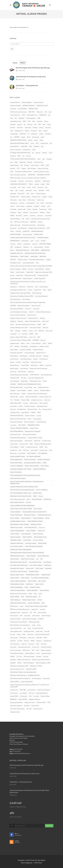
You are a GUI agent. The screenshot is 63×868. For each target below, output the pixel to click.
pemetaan (40, 121)
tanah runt (42, 528)
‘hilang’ (19, 634)
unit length (13, 181)
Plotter (12, 272)
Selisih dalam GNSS (16, 403)
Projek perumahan (15, 619)
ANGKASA (33, 222)
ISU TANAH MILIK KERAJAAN (19, 565)
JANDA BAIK (34, 256)
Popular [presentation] (15, 63)
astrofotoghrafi (31, 203)
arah (19, 187)
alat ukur (30, 124)
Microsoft (44, 644)
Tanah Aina (30, 634)
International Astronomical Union (41, 219)
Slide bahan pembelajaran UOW (19, 666)
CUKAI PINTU (27, 540)
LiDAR (41, 447)
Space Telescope (15, 394)
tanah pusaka (14, 638)
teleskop (35, 128)
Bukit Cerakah (14, 368)
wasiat (33, 625)
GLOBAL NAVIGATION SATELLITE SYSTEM (23, 238)
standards (21, 181)
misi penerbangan (29, 353)
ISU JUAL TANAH (38, 540)
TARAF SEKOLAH (15, 600)
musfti (29, 187)
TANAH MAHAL (44, 590)
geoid (42, 137)
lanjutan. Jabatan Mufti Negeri (19, 337)
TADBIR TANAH (46, 575)
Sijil (22, 165)
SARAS (12, 216)
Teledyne (42, 212)
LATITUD (18, 231)
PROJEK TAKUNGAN (44, 460)
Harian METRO (23, 699)
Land (50, 112)
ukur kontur (14, 406)
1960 (23, 115)
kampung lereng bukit (24, 647)
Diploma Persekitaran (24, 306)
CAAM (22, 447)
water (32, 241)
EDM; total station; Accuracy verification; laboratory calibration (28, 178)
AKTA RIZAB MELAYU (31, 528)
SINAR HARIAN (15, 597)
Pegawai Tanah (34, 428)
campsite (43, 609)
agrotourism (35, 609)
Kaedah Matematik (16, 278)
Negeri (46, 131)
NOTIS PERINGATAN (16, 460)
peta (35, 387)
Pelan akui (26, 450)
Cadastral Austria (38, 102)
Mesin (29, 137)
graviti (28, 219)
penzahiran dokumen (16, 706)
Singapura (26, 247)
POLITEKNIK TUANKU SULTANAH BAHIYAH (23, 672)
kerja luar (43, 340)
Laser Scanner (34, 212)
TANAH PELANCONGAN (17, 590)
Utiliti (31, 444)
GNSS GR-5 (32, 112)
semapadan (13, 334)
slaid (36, 287)
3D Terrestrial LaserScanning (18, 112)
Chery (39, 625)
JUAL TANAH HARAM (17, 546)
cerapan (22, 190)
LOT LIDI (28, 502)
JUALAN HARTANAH (34, 603)
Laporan (20, 124)
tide (51, 143)
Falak (44, 124)
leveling (37, 184)
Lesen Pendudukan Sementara (19, 312)
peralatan (37, 206)
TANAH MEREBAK (38, 518)
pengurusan (14, 287)
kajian (12, 190)
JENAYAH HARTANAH (17, 543)
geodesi (30, 140)
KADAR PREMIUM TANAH (35, 521)
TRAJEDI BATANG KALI (44, 515)
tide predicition (15, 146)
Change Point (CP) (43, 275)
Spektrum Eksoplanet (32, 397)
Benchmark (20, 275)
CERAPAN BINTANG (37, 231)
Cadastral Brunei (15, 102)
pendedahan (27, 244)
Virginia (24, 168)
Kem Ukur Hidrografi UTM (36, 378)
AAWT (39, 324)
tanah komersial (38, 709)
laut (36, 331)
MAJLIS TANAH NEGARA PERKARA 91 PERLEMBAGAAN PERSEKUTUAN (27, 483)
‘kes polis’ (46, 657)
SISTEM (40, 600)
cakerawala (28, 128)
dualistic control (44, 346)
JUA (37, 559)
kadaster (13, 128)
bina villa (47, 631)
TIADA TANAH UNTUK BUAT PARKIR (21, 509)
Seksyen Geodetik (15, 269)
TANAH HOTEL (39, 584)
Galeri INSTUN (39, 269)
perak (34, 150)
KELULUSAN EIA (37, 499)
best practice (29, 181)
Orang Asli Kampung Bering (18, 438)
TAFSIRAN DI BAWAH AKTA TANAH (21, 469)
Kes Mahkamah (22, 228)
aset (25, 628)
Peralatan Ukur (36, 197)
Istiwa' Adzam (14, 350)
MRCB (32, 641)
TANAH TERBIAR (31, 531)
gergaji (23, 137)
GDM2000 (36, 340)
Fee (40, 409)
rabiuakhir (41, 190)
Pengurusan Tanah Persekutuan (38, 368)
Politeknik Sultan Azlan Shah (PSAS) (20, 293)
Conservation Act (15, 115)
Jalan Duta (13, 647)
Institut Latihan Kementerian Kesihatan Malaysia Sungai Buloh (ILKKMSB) (31, 266)
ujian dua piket (44, 403)
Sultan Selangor (46, 616)
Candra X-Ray (14, 397)
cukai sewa (28, 309)
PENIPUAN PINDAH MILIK (18, 603)
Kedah (12, 362)
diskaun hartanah (46, 650)
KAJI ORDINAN (42, 453)
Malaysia (26, 212)
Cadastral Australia (16, 106)
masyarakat (48, 216)
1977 (18, 168)
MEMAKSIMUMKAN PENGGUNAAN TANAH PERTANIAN (27, 553)
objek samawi (34, 403)
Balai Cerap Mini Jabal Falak (18, 419)
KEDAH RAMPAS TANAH (18, 457)
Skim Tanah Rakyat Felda (42, 634)
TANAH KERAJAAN (43, 556)
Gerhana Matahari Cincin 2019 (19, 328)
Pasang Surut (43, 209)
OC (40, 597)
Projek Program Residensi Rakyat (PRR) (36, 606)
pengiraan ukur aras (37, 400)
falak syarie (13, 200)
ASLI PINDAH (47, 562)
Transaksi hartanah (38, 628)
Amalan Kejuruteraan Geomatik (19, 375)
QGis (35, 594)
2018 (50, 209)
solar (43, 159)
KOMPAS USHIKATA (29, 106)
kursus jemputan (36, 343)
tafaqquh (49, 159)
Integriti (48, 260)
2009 (19, 156)
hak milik (29, 709)
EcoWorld (41, 619)
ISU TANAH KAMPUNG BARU (40, 578)
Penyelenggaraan (31, 118)
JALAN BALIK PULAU (35, 562)
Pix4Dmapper (24, 356)
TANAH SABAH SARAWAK (18, 581)
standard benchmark (32, 447)
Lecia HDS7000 (22, 109)
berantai (43, 241)
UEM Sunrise (26, 650)
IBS (35, 613)
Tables (20, 212)
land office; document (36, 356)
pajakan (30, 390)
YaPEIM (12, 657)
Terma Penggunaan (27, 863)
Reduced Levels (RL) (30, 275)
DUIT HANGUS (32, 453)
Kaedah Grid (38, 290)
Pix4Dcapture (14, 356)
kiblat (16, 162)
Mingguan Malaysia (34, 699)
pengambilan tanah (16, 121)
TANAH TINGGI (15, 534)
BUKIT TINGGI (24, 256)
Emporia (26, 641)
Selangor (46, 356)
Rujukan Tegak (26, 400)
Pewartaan (13, 228)
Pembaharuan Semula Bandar (19, 622)
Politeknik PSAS (15, 378)
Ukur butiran (32, 200)
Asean (12, 324)
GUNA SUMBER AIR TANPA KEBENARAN (22, 506)
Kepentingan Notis (42, 406)
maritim (41, 134)
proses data (49, 203)
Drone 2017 (21, 194)
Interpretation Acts (32, 115)
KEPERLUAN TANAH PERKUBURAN (21, 550)
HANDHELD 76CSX (42, 106)
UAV (28, 194)
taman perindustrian (16, 628)
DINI (48, 184)
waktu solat (45, 321)
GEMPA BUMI (14, 256)
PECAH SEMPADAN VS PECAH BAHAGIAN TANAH (25, 475)
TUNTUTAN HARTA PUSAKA (19, 572)
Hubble (23, 394)
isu (31, 247)
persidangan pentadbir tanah (18, 290)
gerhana (38, 153)
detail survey (41, 200)
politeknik (36, 146)
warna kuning (28, 387)
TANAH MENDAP (15, 512)
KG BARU (13, 384)
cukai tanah (36, 309)
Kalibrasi (27, 165)
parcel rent (13, 372)
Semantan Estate (46, 653)
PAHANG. (13, 260)
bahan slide (46, 678)
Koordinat (48, 134)
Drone (33, 194)
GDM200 (17, 137)
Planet (30, 419)
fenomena (40, 187)
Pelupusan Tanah (22, 260)
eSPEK (35, 496)
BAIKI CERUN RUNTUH (17, 502)
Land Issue (48, 365)
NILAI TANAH (38, 509)
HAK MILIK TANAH (31, 543)
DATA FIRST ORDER (45, 244)
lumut (32, 143)
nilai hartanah (36, 616)
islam (24, 187)
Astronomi (20, 128)
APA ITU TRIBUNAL (42, 490)
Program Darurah (33, 318)
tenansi (36, 390)
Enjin (12, 118)
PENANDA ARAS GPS (16, 253)
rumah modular (42, 613)
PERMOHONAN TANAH (17, 556)
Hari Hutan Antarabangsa (17, 709)
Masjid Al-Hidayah (38, 350)
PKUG (12, 231)
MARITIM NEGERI (16, 234)
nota (12, 162)
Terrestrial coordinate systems (24, 172)
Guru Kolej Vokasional (41, 296)
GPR (39, 124)
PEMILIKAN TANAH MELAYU (19, 562)
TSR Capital (23, 638)
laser (46, 447)
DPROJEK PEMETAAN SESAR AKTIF (35, 253)
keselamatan (36, 137)
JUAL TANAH (22, 425)
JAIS (30, 696)
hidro (37, 334)
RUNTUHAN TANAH (16, 463)
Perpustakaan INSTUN (17, 309)
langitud (45, 197)
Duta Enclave (35, 706)
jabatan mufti (22, 209)
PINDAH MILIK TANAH (29, 600)
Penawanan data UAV (16, 353)
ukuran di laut (22, 200)
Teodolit (48, 269)
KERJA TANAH (42, 543)
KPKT (45, 638)
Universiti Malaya (15, 219)
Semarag (42, 318)
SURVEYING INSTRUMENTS (18, 184)
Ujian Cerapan (35, 165)
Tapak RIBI (23, 690)
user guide (13, 187)
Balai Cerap (14, 453)
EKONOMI (48, 568)
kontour (13, 275)
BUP (48, 228)
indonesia (13, 156)
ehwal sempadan (27, 234)
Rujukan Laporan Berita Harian (41, 660)
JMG (12, 247)
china (39, 159)
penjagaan (29, 206)
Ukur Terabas (26, 299)
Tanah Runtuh (28, 441)
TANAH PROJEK (31, 556)
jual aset (13, 634)
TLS (11, 400)
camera (31, 331)
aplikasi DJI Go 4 (41, 353)
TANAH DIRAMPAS (32, 590)
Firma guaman (14, 616)
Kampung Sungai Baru (16, 702)
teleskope (18, 331)
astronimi (22, 203)
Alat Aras (31, 269)
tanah (28, 343)
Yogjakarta (13, 321)
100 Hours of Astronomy (21, 222)
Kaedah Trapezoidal (39, 278)
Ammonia (13, 409)
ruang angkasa (37, 419)
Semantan (27, 706)
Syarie (49, 124)
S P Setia (20, 641)
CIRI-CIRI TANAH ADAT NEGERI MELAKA (22, 490)
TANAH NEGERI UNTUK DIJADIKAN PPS (34, 512)
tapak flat (13, 641)
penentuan (25, 334)
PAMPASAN (47, 565)
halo (46, 187)
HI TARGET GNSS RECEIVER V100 (20, 153)
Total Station (46, 181)
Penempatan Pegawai (16, 422)
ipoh (42, 146)
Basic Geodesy (32, 168)
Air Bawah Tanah (15, 412)
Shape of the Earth (43, 168)
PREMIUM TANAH (36, 524)
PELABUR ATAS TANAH (17, 568)
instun (34, 187)
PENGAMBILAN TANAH (17, 584)
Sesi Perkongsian (37, 678)
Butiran (27, 131)
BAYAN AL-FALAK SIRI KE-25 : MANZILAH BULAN (25, 675)
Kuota (37, 650)
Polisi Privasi (38, 863)
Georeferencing (38, 162)
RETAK (47, 518)
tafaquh (43, 206)
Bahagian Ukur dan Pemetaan (37, 228)
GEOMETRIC (32, 175)
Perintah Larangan (30, 406)
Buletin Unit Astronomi (24, 660)
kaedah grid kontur (44, 387)
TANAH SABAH (32, 581)
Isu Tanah (18, 362)
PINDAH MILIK (37, 493)
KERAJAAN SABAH (31, 597)
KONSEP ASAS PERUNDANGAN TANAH (29, 384)
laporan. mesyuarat (16, 150)
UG (25, 124)
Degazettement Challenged (33, 431)
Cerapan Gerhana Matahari (18, 315)
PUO (31, 146)
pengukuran (18, 247)
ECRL (24, 634)
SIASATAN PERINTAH (39, 469)
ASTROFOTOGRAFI (43, 238)
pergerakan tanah (15, 613)
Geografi (30, 162)
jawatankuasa (27, 150)
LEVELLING (24, 146)
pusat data (27, 616)
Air (29, 134)
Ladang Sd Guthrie (46, 647)
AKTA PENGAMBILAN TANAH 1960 (21, 493)
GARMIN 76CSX (33, 109)
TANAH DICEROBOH (16, 587)
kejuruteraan (14, 203)
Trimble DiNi (30, 272)
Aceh (37, 263)
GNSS (25, 121)
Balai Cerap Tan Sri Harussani (18, 594)
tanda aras (47, 400)
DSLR (42, 203)
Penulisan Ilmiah (41, 702)
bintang (40, 222)
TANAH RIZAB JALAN (40, 537)
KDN (43, 603)
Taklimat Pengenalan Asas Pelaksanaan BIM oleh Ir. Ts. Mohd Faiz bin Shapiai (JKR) (30, 686)
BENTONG (43, 256)
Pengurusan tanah (30, 702)
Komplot (39, 657)
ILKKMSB (13, 306)
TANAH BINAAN (26, 534)
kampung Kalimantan (42, 693)
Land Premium (14, 359)
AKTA (39, 412)
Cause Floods (14, 444)
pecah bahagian (22, 390)
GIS (46, 112)
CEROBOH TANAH (16, 540)
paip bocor (25, 613)
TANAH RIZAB (14, 559)
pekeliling (13, 660)
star (23, 156)
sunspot (39, 416)
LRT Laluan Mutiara (29, 657)
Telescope (45, 328)
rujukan (12, 206)
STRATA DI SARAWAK (17, 466)
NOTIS (26, 587)
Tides (12, 172)
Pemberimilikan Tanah (16, 387)
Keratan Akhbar (45, 696)
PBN (39, 118)
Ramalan (35, 209)
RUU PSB (39, 638)
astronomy (40, 216)
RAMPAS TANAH (35, 587)
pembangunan (34, 346)
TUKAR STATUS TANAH (27, 559)
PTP (11, 346)
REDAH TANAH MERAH (32, 466)
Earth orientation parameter (18, 175)
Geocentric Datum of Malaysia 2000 (21, 340)
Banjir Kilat (37, 441)
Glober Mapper (15, 165)
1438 (48, 190)
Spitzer (22, 397)
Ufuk (50, 450)
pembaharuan (47, 641)
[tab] (15, 63)
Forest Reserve (44, 359)
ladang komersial (15, 712)
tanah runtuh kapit (16, 650)
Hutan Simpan (22, 372)
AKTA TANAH (45, 466)
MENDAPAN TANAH (34, 425)
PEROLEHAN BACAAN (23, 250)
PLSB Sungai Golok (34, 622)
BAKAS (24, 269)
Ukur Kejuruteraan (16, 299)
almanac (29, 156)
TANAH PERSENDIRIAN (17, 531)
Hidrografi (21, 118)
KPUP (42, 165)
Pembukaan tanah (29, 631)
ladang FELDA (14, 696)
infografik (13, 663)
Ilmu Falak (19, 216)
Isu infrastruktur (15, 644)
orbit (20, 450)
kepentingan (24, 346)
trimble (43, 184)
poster (40, 594)
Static (44, 290)
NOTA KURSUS (15, 682)
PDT (21, 616)
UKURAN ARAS (38, 234)
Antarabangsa (14, 134)
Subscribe (49, 826)
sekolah (19, 244)
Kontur (30, 290)
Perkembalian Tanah (35, 381)
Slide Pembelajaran (29, 663)
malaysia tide (44, 143)
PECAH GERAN (15, 518)
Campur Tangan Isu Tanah (35, 438)
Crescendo (31, 644)
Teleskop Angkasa (45, 390)
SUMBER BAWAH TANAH (18, 521)
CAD (49, 702)
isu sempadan (23, 693)
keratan (47, 247)
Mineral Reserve (15, 365)
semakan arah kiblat (25, 350)
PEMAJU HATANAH (30, 460)
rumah (21, 606)
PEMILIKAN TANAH (30, 515)
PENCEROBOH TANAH (32, 575)
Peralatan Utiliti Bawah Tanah (43, 444)
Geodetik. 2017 (15, 197)
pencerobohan (31, 690)
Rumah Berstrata (41, 422)
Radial (49, 290)
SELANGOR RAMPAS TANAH (33, 463)
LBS (33, 650)
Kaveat (45, 381)
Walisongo (23, 162)
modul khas (30, 287)
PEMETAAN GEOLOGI (17, 416)
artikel (30, 594)
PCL (35, 124)
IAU (11, 222)
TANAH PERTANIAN (16, 515)
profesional (22, 287)
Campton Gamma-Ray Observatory (37, 394)
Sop (49, 115)
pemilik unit (14, 450)
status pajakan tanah (16, 631)
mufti (49, 206)
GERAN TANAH (15, 578)
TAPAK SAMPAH (27, 537)
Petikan (20, 663)
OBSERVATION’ (45, 250)
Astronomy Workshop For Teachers (26, 324)
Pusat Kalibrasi (14, 447)
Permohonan (41, 225)
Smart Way (26, 362)
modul (44, 343)
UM (23, 219)
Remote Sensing (41, 194)
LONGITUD (26, 231)
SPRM (45, 463)
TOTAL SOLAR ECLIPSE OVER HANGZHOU (23, 159)
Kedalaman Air (19, 131)
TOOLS (31, 184)
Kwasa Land (31, 638)
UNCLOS (41, 331)
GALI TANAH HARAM (36, 565)
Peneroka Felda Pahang (29, 434)
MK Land (31, 693)
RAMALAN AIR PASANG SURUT (20, 143)
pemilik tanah (14, 690)
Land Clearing (24, 368)
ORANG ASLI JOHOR (16, 528)
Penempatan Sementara (29, 225)
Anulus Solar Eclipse (35, 328)
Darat (40, 131)
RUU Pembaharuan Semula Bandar (20, 625)
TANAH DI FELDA (38, 534)
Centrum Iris (36, 647)
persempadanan (39, 247)
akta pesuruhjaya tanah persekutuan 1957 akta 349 (33, 68)
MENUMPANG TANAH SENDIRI (20, 524)
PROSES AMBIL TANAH (17, 575)
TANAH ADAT (30, 568)
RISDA (31, 334)
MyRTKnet (23, 134)
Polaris (48, 212)
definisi (50, 343)
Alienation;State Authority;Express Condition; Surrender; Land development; (28, 283)
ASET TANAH (40, 568)
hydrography (25, 241)
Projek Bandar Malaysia (17, 653)
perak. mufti (49, 331)
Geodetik (13, 124)
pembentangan (44, 287)
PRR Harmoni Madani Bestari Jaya (20, 609)
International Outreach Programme (20, 678)
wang (29, 628)
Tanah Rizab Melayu (26, 359)
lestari (38, 653)
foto (38, 203)
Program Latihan (26, 197)
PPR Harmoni (14, 606)
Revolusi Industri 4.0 (45, 397)
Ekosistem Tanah (32, 409)
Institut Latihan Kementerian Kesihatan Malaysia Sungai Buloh (28, 302)
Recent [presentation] (23, 63)
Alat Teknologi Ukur (46, 375)
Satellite (25, 331)
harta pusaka (14, 693)
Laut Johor (13, 425)
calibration (38, 181)
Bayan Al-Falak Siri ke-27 (17, 669)
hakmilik (17, 346)
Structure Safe (24, 444)
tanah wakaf (34, 450)
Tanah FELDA (25, 365)
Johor (38, 644)
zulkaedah (13, 194)
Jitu (11, 137)
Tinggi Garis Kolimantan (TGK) (43, 272)
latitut (50, 197)
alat (33, 153)
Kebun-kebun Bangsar (16, 441)
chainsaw (13, 244)
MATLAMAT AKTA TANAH (18, 478)
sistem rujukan (20, 206)
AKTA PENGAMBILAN (17, 431)
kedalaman (34, 134)
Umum (28, 499)
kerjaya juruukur (36, 306)
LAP (31, 613)
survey (37, 241)
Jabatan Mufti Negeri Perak (33, 321)
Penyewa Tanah (47, 409)
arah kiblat (13, 209)
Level (12, 131)
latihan (23, 343)
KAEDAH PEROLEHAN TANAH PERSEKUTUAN (24, 487)
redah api (24, 644)
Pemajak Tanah (22, 409)
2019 (12, 331)
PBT (41, 559)
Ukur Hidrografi (15, 381)
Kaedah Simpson (28, 278)
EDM (47, 165)
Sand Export (34, 365)
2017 (37, 143)
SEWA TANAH (25, 578)
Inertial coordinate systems (41, 172)
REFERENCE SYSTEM (43, 175)
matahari (45, 153)
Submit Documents (36, 362)
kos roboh (36, 696)
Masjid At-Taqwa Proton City (18, 318)
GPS (29, 121)
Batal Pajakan (25, 412)
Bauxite (35, 359)
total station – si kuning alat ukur (27, 86)
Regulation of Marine (36, 666)
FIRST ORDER (35, 250)
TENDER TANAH (34, 572)
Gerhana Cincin (32, 315)
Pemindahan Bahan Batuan (37, 260)
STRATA (33, 412)
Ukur (34, 121)
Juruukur (26, 403)
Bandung (20, 321)
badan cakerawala (15, 225)
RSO (39, 337)
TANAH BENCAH (26, 518)
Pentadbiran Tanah (16, 263)
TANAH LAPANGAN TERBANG (19, 428)
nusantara (32, 216)
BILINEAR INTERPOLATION (18, 140)
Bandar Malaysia (30, 653)
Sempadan (34, 131)
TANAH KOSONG (15, 537)
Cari (12, 49)
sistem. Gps (32, 337)
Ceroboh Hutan (47, 441)
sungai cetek (39, 631)
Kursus (46, 121)
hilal (16, 190)
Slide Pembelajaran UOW (43, 663)
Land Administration (28, 263)
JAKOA (41, 365)
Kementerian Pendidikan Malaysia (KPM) (22, 296)
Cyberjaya (39, 641)
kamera (41, 128)
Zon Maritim (22, 453)
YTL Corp (19, 657)
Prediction (13, 212)
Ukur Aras (48, 128)
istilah (41, 140)
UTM (44, 324)
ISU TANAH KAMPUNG (34, 457)
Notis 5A (32, 312)
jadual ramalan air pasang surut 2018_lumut (31, 77)
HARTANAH (30, 584)
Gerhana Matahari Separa (43, 312)
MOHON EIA (47, 499)
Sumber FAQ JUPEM (27, 682)
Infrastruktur (24, 696)
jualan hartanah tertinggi (29, 619)
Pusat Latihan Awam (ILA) (17, 499)
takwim (21, 406)
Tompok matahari (30, 416)
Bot (16, 118)
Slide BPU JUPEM (31, 669)
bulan (35, 190)
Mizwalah (17, 400)
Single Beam (24, 381)
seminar (26, 216)
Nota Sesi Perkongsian (44, 690)
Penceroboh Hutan (16, 434)
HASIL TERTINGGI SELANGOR (34, 546)
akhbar (12, 250)
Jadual (29, 209)
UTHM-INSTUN (34, 375)
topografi (13, 390)
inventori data (43, 450)
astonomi (35, 244)
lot (19, 334)
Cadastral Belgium (27, 102)
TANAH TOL (41, 531)
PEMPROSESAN (15, 241)
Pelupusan (31, 372)
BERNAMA (13, 699)
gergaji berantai (15, 343)
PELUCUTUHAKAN (16, 472)
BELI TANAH (42, 581)
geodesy (13, 168)
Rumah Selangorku (30, 422)
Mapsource (40, 112)
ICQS (23, 597)
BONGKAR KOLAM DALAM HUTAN (21, 496)
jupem (36, 140)
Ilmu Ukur (24, 378)
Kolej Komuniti (20, 272)
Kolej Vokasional (37, 293)
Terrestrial (13, 109)
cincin (50, 153)
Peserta (41, 496)
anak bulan (29, 190)
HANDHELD (43, 115)
